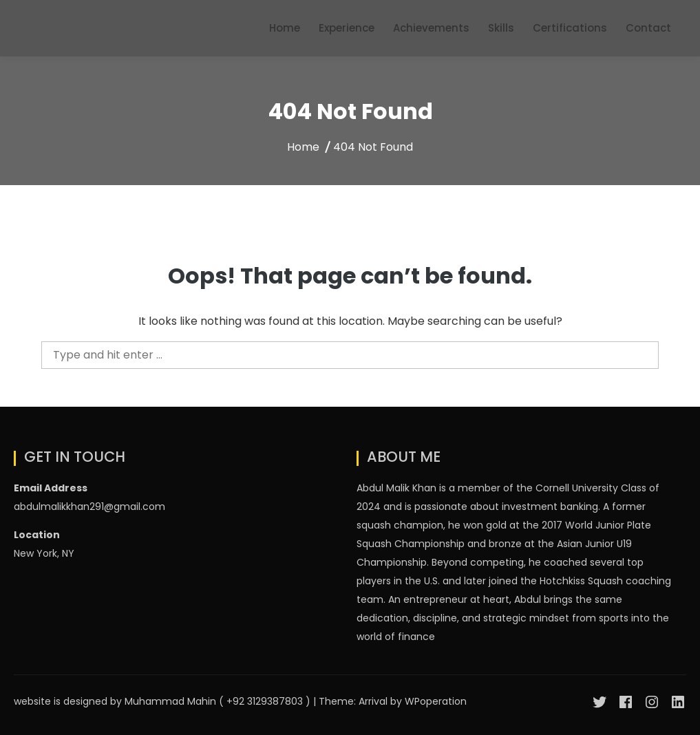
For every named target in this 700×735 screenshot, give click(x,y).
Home (285, 28)
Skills (501, 28)
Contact (648, 28)
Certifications (570, 28)
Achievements (431, 28)
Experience (347, 28)
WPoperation (436, 701)
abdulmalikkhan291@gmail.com (89, 507)
